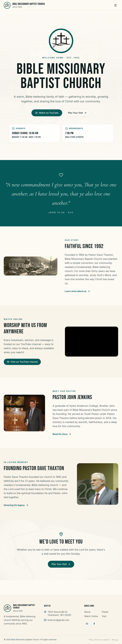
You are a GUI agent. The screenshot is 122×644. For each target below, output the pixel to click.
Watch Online (91, 616)
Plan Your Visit (77, 113)
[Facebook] (94, 624)
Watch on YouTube (47, 113)
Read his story (62, 434)
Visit (104, 616)
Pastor (105, 612)
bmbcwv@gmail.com (58, 620)
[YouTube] (87, 624)
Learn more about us (78, 291)
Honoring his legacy (16, 505)
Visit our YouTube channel (22, 362)
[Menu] (115, 5)
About (87, 612)
